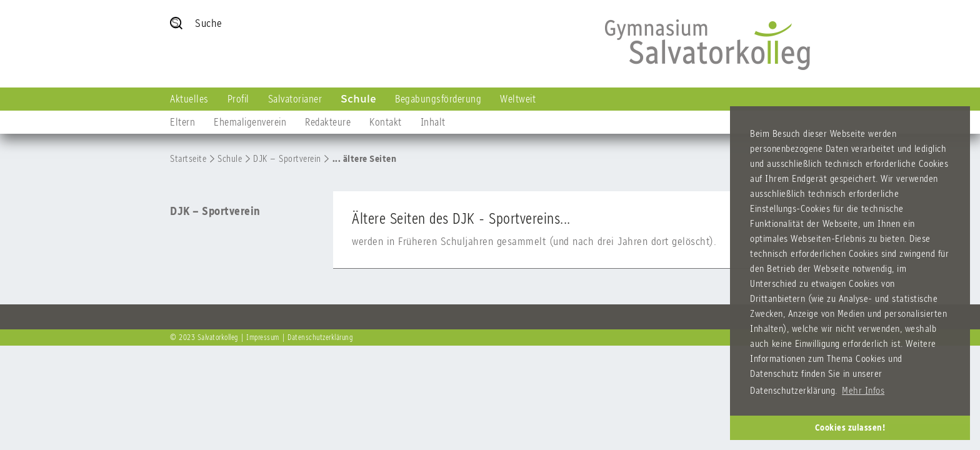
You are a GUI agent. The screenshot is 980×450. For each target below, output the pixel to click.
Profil (238, 99)
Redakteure (328, 122)
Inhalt (433, 122)
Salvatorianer (295, 99)
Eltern (182, 122)
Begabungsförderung (438, 99)
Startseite (188, 159)
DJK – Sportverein (287, 159)
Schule (358, 99)
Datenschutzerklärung (320, 337)
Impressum (263, 337)
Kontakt (386, 122)
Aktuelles (189, 99)
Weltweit (518, 99)
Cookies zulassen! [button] (850, 427)
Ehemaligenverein (250, 122)
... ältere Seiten (365, 159)
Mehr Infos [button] (863, 390)
